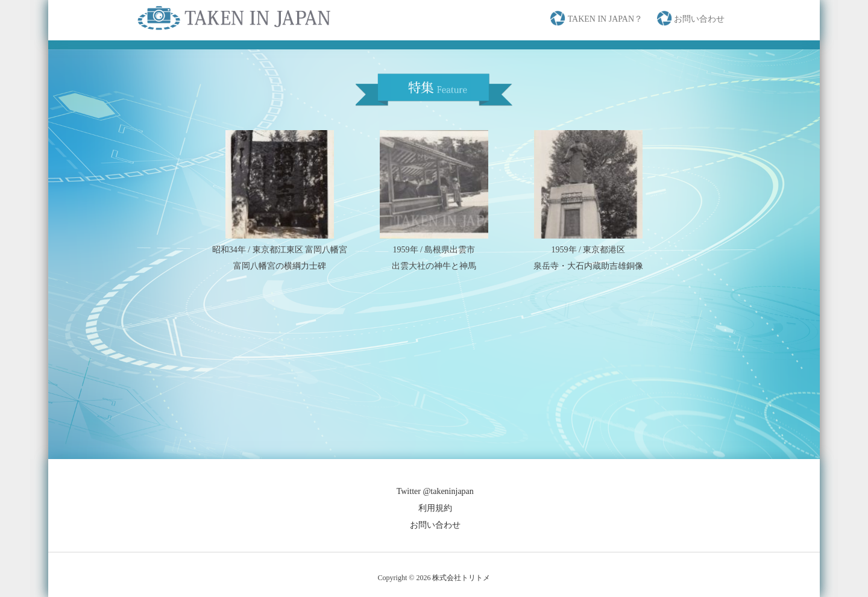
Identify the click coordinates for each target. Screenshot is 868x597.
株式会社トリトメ (461, 578)
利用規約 (435, 508)
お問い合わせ (435, 525)
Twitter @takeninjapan (435, 491)
